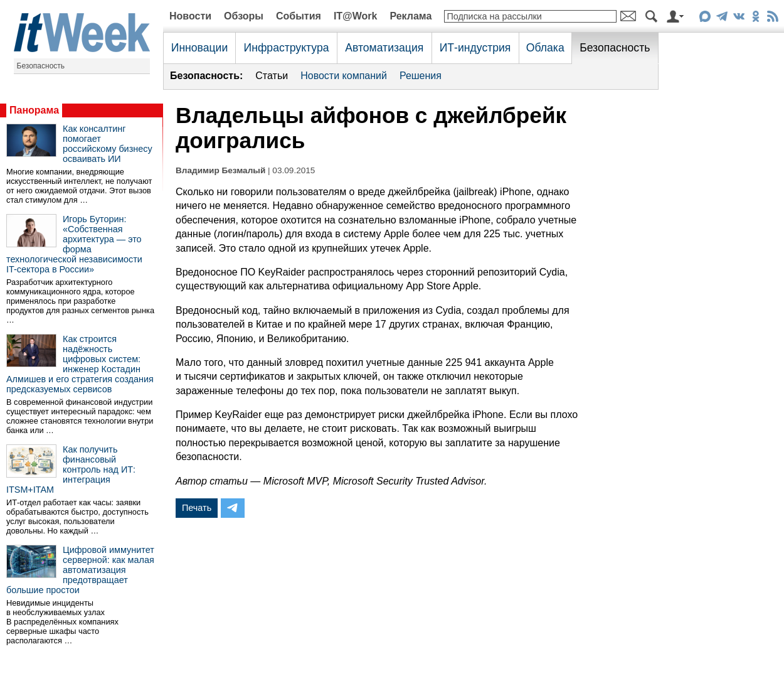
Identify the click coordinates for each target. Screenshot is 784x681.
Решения (421, 76)
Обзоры (244, 16)
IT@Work (356, 16)
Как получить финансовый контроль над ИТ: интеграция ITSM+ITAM (71, 469)
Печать (197, 508)
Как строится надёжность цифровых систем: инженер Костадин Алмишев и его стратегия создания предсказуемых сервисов (80, 364)
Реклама (411, 16)
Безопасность (41, 66)
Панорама (34, 110)
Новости (190, 16)
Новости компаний (344, 76)
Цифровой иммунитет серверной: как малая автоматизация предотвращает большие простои (80, 570)
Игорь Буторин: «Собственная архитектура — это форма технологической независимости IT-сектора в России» (74, 244)
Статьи (272, 76)
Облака (545, 48)
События (299, 16)
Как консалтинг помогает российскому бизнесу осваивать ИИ (108, 144)
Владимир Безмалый (220, 170)
